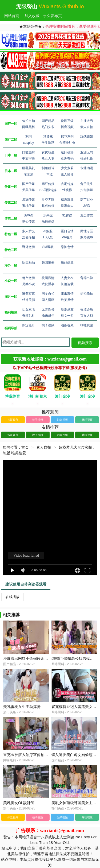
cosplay (29, 143)
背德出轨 (87, 278)
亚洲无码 (87, 152)
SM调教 (48, 247)
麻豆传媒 (48, 184)
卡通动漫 (87, 168)
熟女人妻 (48, 158)
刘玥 (29, 137)
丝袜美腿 (29, 300)
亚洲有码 (67, 158)
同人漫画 (48, 300)
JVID (87, 206)
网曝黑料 (29, 127)
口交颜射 (29, 152)
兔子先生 (87, 184)
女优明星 (48, 152)
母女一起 (67, 316)
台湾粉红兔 (67, 143)
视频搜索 (85, 343)
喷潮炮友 (67, 309)
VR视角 (67, 237)
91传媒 (67, 215)
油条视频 (67, 325)
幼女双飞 (29, 309)
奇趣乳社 (29, 316)
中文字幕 (29, 158)
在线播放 (13, 597)
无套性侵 (48, 309)
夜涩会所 (87, 309)
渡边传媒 (87, 215)
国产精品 (48, 121)
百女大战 (87, 316)
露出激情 (67, 294)
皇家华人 (67, 206)
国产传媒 (29, 184)
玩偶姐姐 (87, 137)
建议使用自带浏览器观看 (26, 584)
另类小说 (29, 284)
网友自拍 (48, 294)
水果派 (48, 215)
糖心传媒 (29, 222)
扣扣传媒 (87, 190)
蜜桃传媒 (29, 206)
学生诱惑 (48, 143)
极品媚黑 (67, 262)
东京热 (29, 174)
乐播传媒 (48, 222)
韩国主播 (48, 262)
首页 (25, 447)
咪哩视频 (87, 325)
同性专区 (87, 231)
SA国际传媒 (48, 190)
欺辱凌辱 (87, 237)
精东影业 (67, 200)
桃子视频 (48, 325)
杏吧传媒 (67, 184)
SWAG (29, 215)
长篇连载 (67, 284)
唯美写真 (29, 294)
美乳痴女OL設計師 (19, 803)
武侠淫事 (48, 284)
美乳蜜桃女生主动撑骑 (22, 707)
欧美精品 (29, 262)
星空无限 (48, 200)
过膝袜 (48, 137)
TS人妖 (48, 237)
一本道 (48, 174)
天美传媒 (29, 190)
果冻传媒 (29, 200)
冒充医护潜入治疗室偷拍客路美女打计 (35, 755)
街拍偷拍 (87, 294)
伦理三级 (67, 121)
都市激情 (29, 278)
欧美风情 (67, 300)
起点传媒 (48, 206)
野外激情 (29, 247)
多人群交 (29, 231)
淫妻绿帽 (29, 237)
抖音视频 (67, 127)
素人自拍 (87, 127)
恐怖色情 (67, 247)
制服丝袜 (48, 168)
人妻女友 (67, 278)
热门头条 (48, 127)
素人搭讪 (67, 174)
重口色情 (67, 231)
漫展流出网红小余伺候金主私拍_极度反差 (38, 658)
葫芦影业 (87, 200)
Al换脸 (48, 231)
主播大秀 (87, 121)
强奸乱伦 (87, 158)
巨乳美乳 (29, 168)
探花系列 (67, 137)
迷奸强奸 (67, 152)
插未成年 (48, 316)
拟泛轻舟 (29, 325)
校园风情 (48, 278)
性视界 (67, 190)
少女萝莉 (67, 168)
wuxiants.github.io (61, 6)
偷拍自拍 (29, 121)
